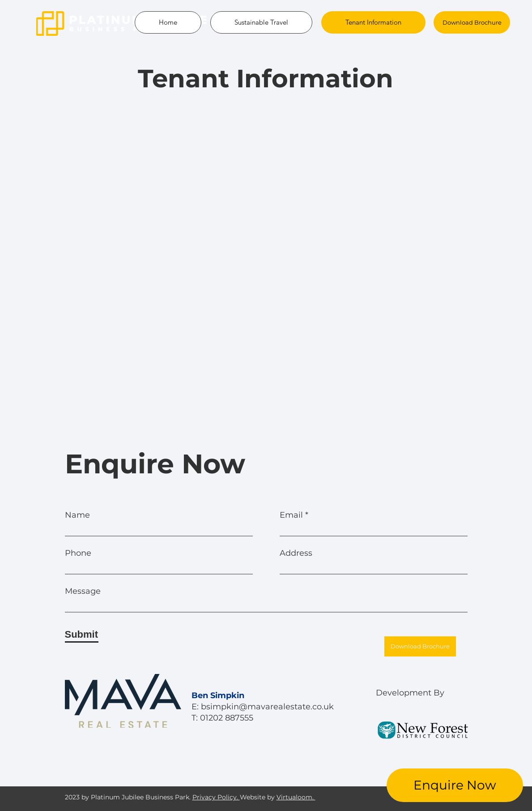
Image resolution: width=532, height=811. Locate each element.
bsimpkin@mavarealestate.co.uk (267, 707)
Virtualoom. (296, 797)
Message (83, 591)
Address (296, 553)
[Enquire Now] (455, 785)
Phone (78, 553)
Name (77, 515)
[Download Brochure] (472, 22)
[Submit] (82, 635)
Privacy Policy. (216, 797)
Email (291, 515)
